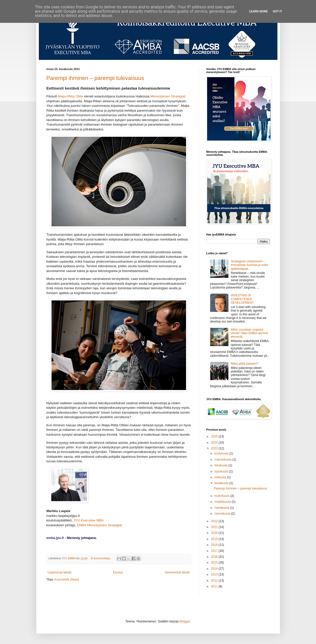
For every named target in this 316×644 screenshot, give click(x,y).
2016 (215, 557)
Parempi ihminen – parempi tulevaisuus (95, 78)
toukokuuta (222, 496)
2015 (215, 563)
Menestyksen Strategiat (168, 96)
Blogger (185, 621)
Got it (278, 11)
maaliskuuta (223, 502)
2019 (215, 539)
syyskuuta (222, 471)
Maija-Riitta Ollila (70, 96)
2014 (215, 569)
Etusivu (118, 572)
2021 (215, 527)
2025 (215, 436)
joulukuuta (222, 453)
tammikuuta (223, 514)
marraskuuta (223, 460)
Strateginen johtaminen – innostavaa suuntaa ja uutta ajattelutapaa (249, 265)
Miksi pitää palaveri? (245, 364)
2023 (215, 448)
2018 (215, 545)
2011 (215, 586)
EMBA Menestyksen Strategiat (99, 525)
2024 (215, 443)
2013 (215, 574)
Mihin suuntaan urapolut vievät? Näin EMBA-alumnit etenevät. (249, 333)
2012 (215, 581)
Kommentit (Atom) (67, 580)
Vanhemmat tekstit (177, 572)
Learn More (258, 11)
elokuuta (221, 477)
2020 (215, 533)
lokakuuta (221, 465)
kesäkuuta (222, 483)
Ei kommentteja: (101, 558)
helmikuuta (222, 508)
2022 (215, 521)
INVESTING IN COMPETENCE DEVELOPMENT (242, 299)
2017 (215, 551)
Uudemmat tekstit (60, 572)
